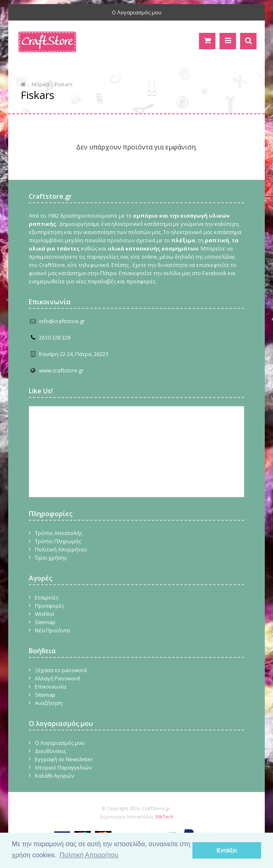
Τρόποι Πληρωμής (58, 541)
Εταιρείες (47, 597)
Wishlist (45, 614)
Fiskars (64, 84)
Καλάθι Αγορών (54, 776)
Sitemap (45, 622)
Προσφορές (50, 606)
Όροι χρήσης (51, 558)
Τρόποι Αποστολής (59, 533)
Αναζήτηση (49, 703)
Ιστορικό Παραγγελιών (63, 767)
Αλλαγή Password (57, 678)
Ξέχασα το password (61, 670)
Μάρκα (40, 84)
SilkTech (164, 816)
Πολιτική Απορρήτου (61, 549)
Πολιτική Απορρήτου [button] (89, 855)
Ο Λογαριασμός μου (137, 12)
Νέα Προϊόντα (52, 630)
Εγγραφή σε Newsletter (64, 759)
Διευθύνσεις (51, 751)
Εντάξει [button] (227, 850)
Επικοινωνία (51, 687)
